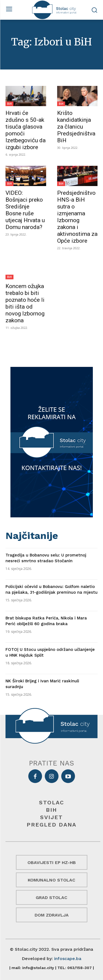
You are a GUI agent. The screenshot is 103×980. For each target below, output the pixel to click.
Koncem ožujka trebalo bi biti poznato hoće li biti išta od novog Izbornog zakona (25, 303)
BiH (9, 104)
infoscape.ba (68, 959)
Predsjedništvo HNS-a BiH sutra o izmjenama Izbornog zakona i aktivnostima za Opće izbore (77, 217)
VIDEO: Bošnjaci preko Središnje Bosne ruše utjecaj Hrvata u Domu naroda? (25, 210)
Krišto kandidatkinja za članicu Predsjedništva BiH (76, 127)
